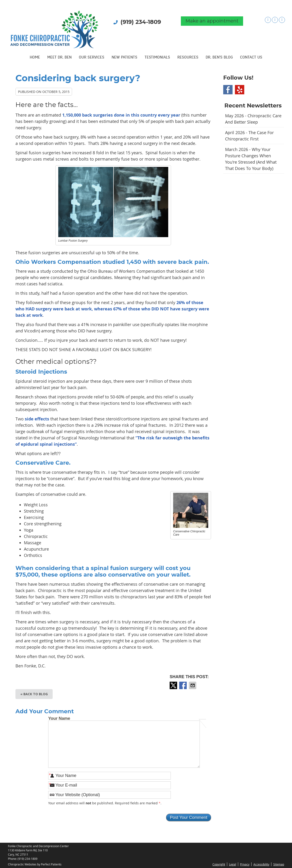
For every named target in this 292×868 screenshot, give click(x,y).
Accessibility (261, 864)
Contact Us (251, 58)
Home (35, 58)
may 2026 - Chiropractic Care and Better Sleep (253, 119)
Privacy (245, 864)
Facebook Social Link (228, 90)
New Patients (124, 58)
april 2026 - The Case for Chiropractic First (249, 136)
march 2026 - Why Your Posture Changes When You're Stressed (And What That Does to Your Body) (251, 159)
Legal (233, 864)
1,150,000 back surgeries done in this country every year (121, 115)
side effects (38, 419)
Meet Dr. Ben (59, 58)
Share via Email (193, 685)
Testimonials (157, 58)
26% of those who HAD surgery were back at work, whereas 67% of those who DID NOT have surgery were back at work (112, 309)
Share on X (174, 685)
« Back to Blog (34, 694)
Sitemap (279, 864)
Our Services (92, 58)
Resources (188, 58)
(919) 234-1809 (141, 22)
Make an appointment (212, 21)
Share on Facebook (183, 685)
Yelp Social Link (240, 90)
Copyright (219, 864)
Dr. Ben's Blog (219, 58)
